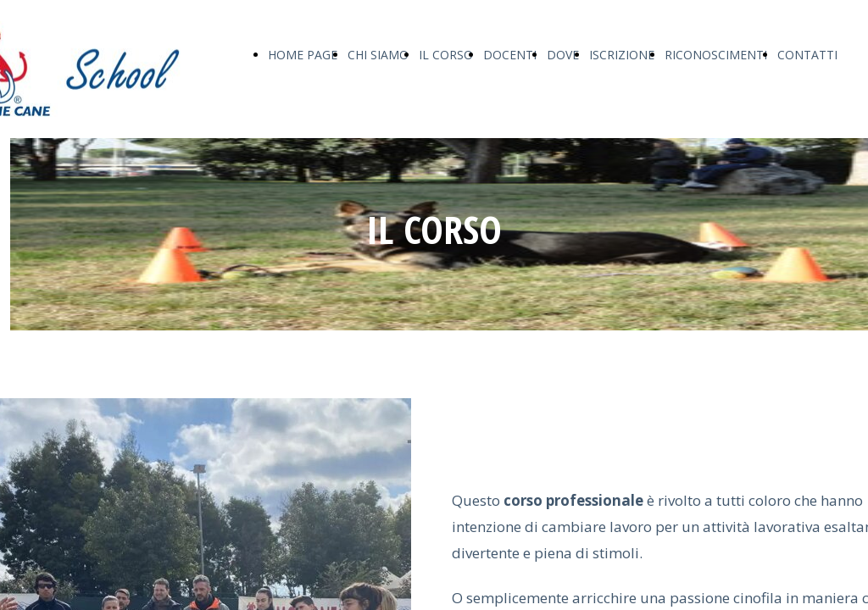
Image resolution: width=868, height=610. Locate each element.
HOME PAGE (303, 55)
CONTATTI (807, 55)
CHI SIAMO (378, 55)
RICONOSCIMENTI (716, 55)
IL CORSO (446, 55)
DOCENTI (510, 55)
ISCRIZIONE (622, 55)
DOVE (563, 55)
